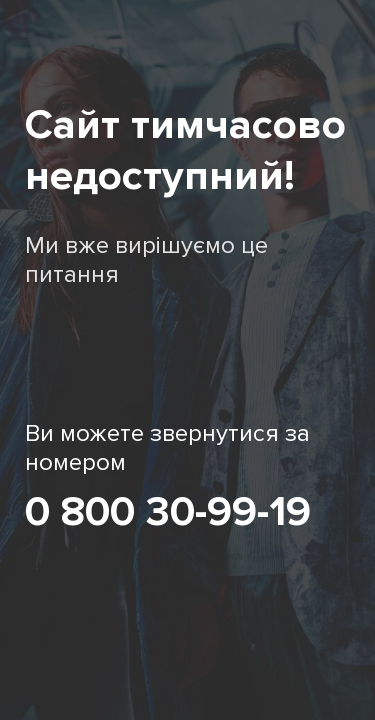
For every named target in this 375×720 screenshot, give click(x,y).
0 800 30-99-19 (168, 512)
